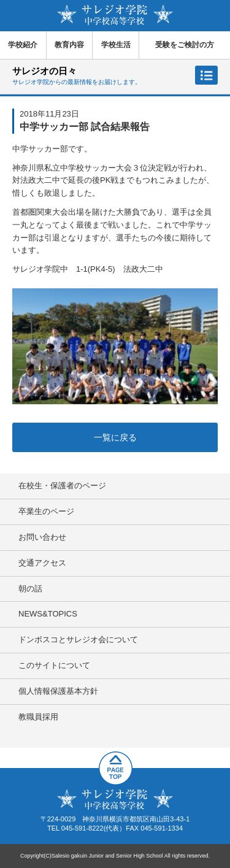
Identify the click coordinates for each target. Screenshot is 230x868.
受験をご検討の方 (185, 45)
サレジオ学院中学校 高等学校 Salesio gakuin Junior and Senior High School (115, 15)
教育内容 (69, 45)
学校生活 (116, 45)
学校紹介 (23, 45)
